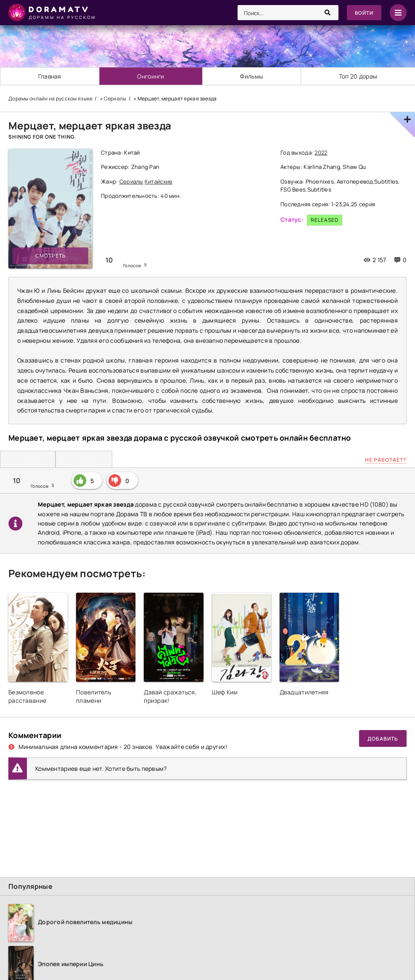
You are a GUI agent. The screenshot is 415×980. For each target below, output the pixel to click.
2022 (321, 152)
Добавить (383, 739)
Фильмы (252, 76)
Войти (363, 13)
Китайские (159, 181)
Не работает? (386, 460)
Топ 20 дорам (358, 76)
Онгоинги (151, 76)
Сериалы (131, 181)
